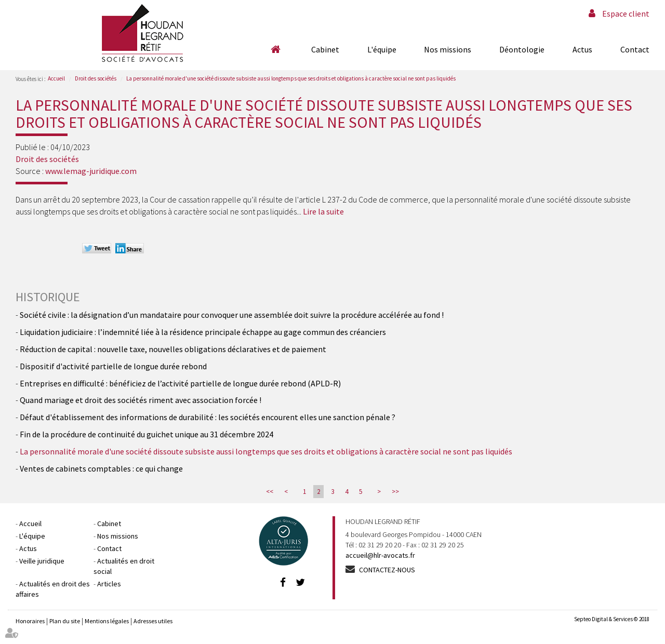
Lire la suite (323, 211)
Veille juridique (42, 561)
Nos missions (448, 49)
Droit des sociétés (96, 78)
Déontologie (522, 49)
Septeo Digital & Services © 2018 (612, 619)
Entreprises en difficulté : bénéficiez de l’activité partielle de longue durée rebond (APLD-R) (180, 383)
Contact (635, 49)
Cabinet (325, 49)
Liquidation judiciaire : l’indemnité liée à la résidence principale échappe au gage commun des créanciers (203, 332)
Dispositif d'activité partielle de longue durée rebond (113, 366)
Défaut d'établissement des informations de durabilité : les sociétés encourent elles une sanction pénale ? (208, 417)
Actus (582, 49)
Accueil (275, 49)
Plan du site (65, 621)
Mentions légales (107, 621)
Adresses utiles (153, 621)
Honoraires (30, 621)
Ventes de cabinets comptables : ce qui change (101, 468)
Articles (109, 584)
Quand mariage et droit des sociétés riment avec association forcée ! (141, 400)
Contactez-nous (387, 570)
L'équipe (382, 49)
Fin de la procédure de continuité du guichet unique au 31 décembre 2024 (147, 434)
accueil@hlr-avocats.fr (380, 555)
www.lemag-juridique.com (91, 171)
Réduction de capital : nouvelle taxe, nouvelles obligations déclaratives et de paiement (173, 349)
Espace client (626, 14)
